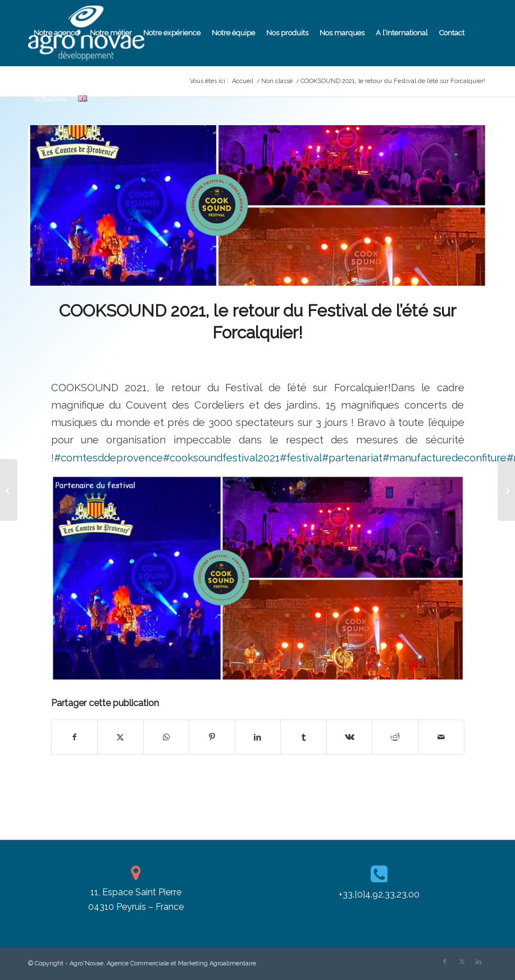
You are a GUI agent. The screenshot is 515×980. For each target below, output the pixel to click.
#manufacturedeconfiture (445, 458)
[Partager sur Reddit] (395, 737)
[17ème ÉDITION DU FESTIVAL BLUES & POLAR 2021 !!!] (506, 490)
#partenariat (352, 458)
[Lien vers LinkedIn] (478, 962)
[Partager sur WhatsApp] (167, 737)
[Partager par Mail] (441, 737)
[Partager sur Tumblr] (304, 737)
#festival (301, 458)
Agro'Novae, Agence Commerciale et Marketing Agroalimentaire (163, 963)
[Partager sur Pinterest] (212, 737)
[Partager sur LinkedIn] (258, 737)
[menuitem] (56, 33)
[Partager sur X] (120, 737)
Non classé (247, 357)
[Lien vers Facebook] (445, 962)
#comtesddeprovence (108, 458)
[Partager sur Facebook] (75, 737)
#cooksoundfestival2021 (221, 458)
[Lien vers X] (462, 962)
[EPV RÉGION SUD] (9, 490)
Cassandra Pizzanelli (335, 357)
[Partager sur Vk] (350, 737)
